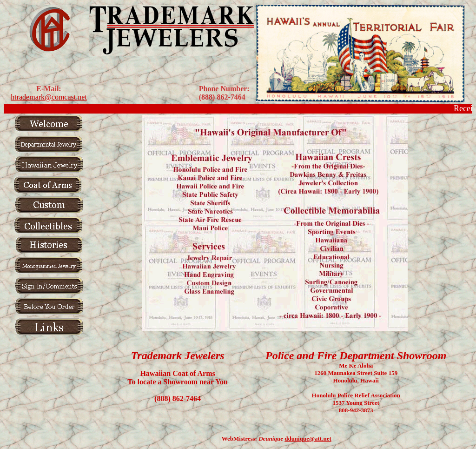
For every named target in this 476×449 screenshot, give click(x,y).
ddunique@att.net (308, 439)
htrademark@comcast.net (49, 97)
